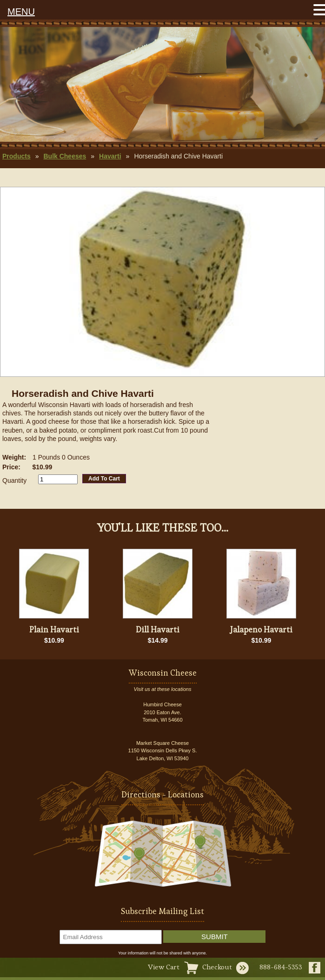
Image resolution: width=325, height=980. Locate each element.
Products (17, 156)
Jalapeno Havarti (261, 629)
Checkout (217, 967)
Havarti (110, 156)
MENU (21, 12)
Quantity (14, 480)
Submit (215, 937)
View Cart (164, 967)
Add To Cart (104, 479)
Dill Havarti (158, 629)
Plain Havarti (54, 629)
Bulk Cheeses (65, 156)
